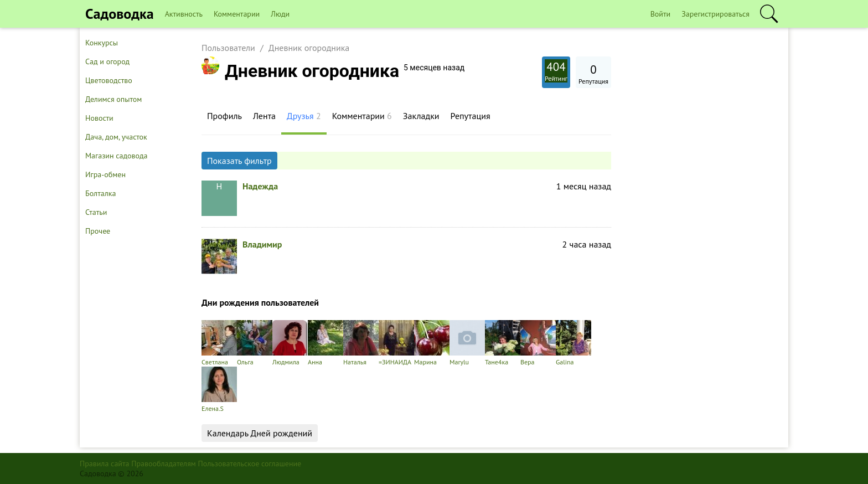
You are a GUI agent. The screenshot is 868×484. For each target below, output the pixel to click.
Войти (661, 14)
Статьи (96, 212)
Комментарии (237, 14)
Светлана (219, 343)
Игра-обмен (105, 174)
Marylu (467, 343)
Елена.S (219, 390)
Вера (538, 343)
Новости (99, 118)
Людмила (290, 343)
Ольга (255, 343)
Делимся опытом (113, 99)
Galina (573, 343)
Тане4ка (503, 343)
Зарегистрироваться (715, 14)
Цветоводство (109, 80)
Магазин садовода (117, 156)
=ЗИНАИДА (396, 343)
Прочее (98, 231)
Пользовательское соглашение (250, 464)
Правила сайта (105, 464)
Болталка (100, 193)
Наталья (361, 343)
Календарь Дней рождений (260, 433)
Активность (184, 14)
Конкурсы (102, 43)
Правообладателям (164, 464)
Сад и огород (107, 61)
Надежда (260, 186)
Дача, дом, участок (116, 137)
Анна (325, 343)
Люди (280, 14)
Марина (432, 343)
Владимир (262, 244)
